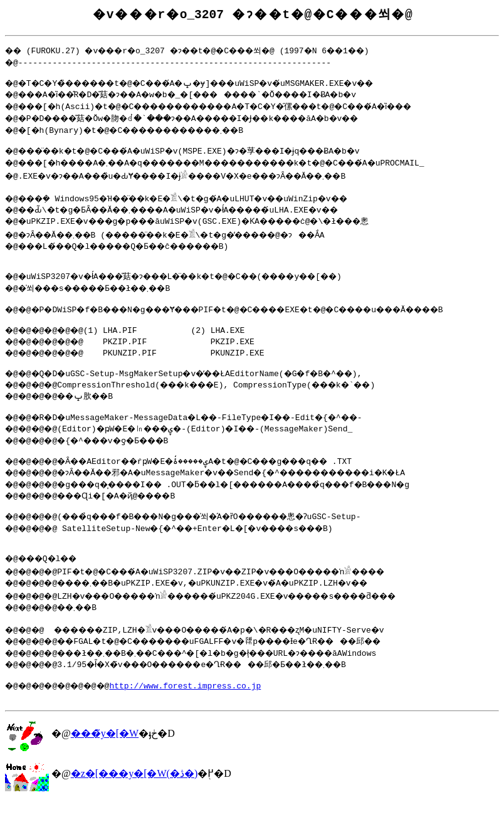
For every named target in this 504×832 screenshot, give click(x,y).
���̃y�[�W (105, 763)
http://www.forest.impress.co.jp (198, 714)
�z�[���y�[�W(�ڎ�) (134, 803)
